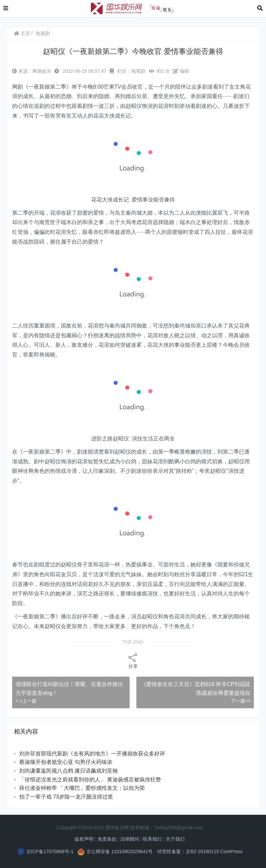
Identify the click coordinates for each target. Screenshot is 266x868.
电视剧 (43, 33)
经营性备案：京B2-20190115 (188, 851)
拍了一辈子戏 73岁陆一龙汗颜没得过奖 (72, 797)
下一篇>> (241, 701)
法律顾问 (130, 839)
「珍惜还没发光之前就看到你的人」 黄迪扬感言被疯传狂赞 (96, 780)
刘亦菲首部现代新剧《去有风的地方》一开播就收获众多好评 (92, 754)
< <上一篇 (26, 701)
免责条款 (107, 839)
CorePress (231, 851)
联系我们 (152, 839)
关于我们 (175, 839)
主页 (22, 33)
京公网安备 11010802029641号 (120, 851)
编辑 (181, 71)
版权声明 (84, 839)
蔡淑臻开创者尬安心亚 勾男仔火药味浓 (72, 762)
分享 (133, 661)
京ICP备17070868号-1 (50, 851)
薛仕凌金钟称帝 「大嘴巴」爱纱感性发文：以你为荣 (88, 788)
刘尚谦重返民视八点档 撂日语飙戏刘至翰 (75, 771)
